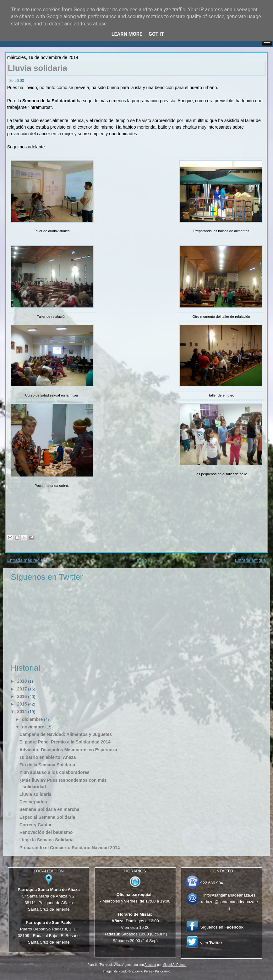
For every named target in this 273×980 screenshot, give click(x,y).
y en (211, 943)
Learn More (127, 34)
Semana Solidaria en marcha (49, 809)
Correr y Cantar (36, 825)
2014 (22, 711)
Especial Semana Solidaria (47, 817)
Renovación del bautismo (46, 832)
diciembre (32, 719)
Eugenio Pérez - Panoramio (151, 971)
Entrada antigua (250, 560)
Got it (156, 34)
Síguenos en (222, 927)
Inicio (142, 560)
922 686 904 (212, 883)
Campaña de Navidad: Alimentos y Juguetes (66, 734)
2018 (22, 681)
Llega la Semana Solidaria (47, 840)
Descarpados (33, 802)
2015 (22, 704)
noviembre (33, 727)
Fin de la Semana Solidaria (47, 765)
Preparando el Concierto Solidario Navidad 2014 (70, 848)
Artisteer (150, 965)
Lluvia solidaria (38, 68)
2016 (22, 696)
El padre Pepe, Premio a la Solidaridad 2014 (65, 742)
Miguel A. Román (174, 965)
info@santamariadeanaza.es (229, 895)
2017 (22, 689)
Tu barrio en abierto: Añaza (48, 757)
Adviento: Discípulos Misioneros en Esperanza (68, 750)
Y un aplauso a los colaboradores (55, 772)
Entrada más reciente (28, 560)
